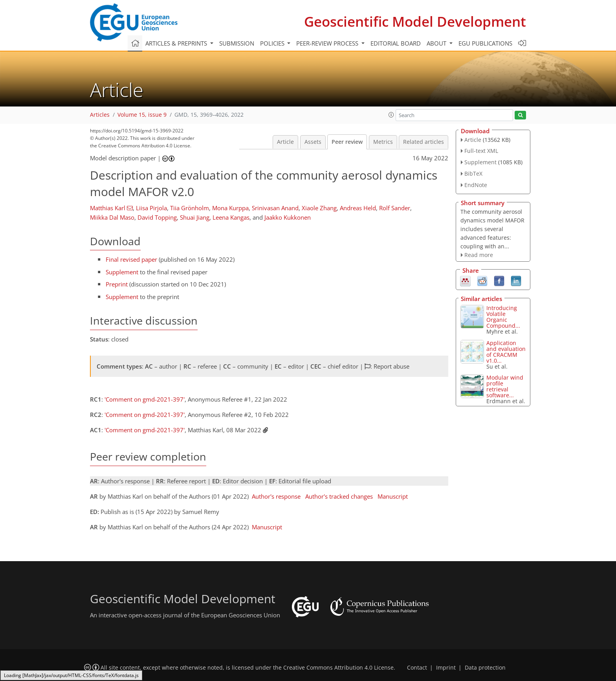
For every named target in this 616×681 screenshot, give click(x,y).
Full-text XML (481, 151)
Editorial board (396, 43)
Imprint (446, 668)
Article (285, 142)
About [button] (437, 43)
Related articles (423, 142)
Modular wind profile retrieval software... (505, 386)
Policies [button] (273, 43)
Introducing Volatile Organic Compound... (503, 317)
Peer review (347, 142)
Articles (100, 115)
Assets (313, 142)
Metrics (383, 142)
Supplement (122, 272)
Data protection (485, 668)
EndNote (476, 185)
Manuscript (393, 496)
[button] (391, 115)
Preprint (117, 284)
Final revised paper (131, 259)
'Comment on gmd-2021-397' (145, 399)
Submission (237, 43)
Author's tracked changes (339, 496)
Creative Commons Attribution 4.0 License (338, 668)
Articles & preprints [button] (177, 43)
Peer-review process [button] (328, 43)
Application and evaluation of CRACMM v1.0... (506, 352)
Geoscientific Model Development (415, 21)
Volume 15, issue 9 (142, 115)
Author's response (276, 496)
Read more (479, 255)
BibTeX (473, 173)
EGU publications (485, 43)
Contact (417, 668)
